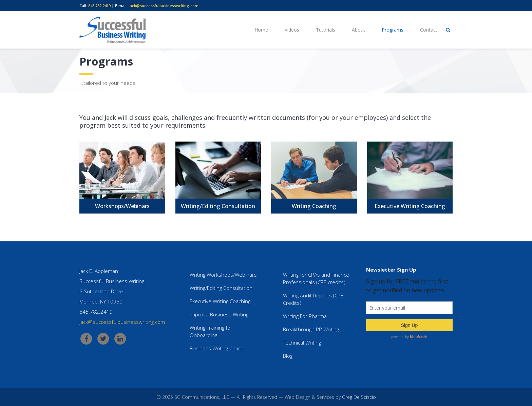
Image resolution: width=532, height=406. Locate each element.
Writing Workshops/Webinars (223, 275)
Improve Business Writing (219, 314)
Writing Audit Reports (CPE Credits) (313, 299)
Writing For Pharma (305, 316)
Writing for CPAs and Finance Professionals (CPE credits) (316, 278)
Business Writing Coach (217, 348)
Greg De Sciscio (359, 397)
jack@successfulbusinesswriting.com (164, 6)
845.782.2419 (99, 6)
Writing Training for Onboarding (211, 331)
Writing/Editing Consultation (221, 288)
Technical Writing (302, 343)
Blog (288, 356)
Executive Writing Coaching (220, 301)
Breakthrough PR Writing (311, 329)
